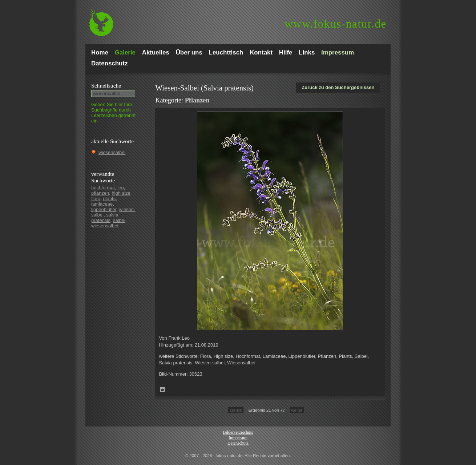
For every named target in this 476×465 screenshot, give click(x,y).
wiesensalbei (112, 152)
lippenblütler (104, 209)
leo (120, 188)
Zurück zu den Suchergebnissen (338, 87)
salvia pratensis (105, 218)
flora (96, 199)
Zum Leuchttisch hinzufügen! (162, 389)
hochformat (103, 188)
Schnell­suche (106, 86)
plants (110, 199)
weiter (297, 410)
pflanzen (100, 193)
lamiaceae (102, 204)
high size (121, 193)
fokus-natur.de (336, 24)
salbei (119, 220)
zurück (236, 410)
